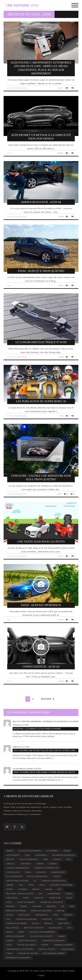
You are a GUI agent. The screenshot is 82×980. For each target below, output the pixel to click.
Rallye (36, 923)
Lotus (69, 898)
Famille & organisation (54, 881)
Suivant (46, 699)
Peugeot (68, 915)
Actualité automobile (17, 88)
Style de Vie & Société (41, 936)
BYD (69, 859)
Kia (40, 894)
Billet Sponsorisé (29, 859)
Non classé (24, 915)
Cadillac (11, 864)
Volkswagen (67, 949)
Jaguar (48, 889)
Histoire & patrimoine (61, 885)
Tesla (9, 945)
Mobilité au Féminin (16, 911)
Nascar (61, 911)
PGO (8, 919)
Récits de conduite (34, 928)
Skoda (9, 932)
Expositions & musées (17, 881)
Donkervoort (58, 872)
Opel (56, 915)
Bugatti (57, 859)
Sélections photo (28, 941)
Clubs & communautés (18, 868)
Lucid (9, 902)
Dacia (28, 872)
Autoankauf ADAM (22, 769)
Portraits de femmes (17, 923)
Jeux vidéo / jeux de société (20, 894)
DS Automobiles (14, 876)
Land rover (12, 898)
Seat (69, 928)
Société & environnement (42, 932)
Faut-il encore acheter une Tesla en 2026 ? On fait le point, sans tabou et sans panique (46, 750)
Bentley (10, 859)
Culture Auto (13, 872)
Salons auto (55, 928)
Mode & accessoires (41, 911)
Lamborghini (54, 894)
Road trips (64, 923)
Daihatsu (41, 872)
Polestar (47, 919)
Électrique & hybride (54, 953)
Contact (41, 975)
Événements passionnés (18, 958)
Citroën (53, 864)
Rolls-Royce (12, 928)
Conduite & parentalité (46, 868)
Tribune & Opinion (63, 945)
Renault (49, 923)
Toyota (45, 945)
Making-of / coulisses (52, 902)
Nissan (10, 915)
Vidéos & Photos (47, 949)
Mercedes (51, 906)
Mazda (24, 906)
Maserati (11, 906)
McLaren (37, 906)
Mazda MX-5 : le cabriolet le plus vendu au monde (37, 729)
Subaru (61, 936)
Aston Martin (13, 855)
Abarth (10, 851)
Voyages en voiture (28, 953)
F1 (35, 881)
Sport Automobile (15, 936)
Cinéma (40, 864)
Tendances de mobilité (53, 941)
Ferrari (10, 885)
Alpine (67, 851)
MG (63, 906)
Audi (9, 153)
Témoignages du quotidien (20, 949)
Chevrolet (26, 864)
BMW (46, 859)
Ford (31, 885)
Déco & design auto (38, 876)
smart (21, 932)
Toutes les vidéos (27, 945)
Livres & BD (55, 898)
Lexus (26, 898)
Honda (10, 889)
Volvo (9, 953)
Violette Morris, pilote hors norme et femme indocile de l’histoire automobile (46, 772)
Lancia (69, 894)
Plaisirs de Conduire (26, 919)
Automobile (41, 855)
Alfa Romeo (52, 851)
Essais (57, 876)
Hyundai (23, 889)
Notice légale (69, 971)
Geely (42, 885)
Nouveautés (42, 915)
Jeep (59, 889)
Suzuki (10, 941)
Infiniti (36, 889)
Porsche (61, 919)
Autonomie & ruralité (64, 855)
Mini (72, 906)
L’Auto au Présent (26, 902)
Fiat (21, 885)
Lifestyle (39, 898)
